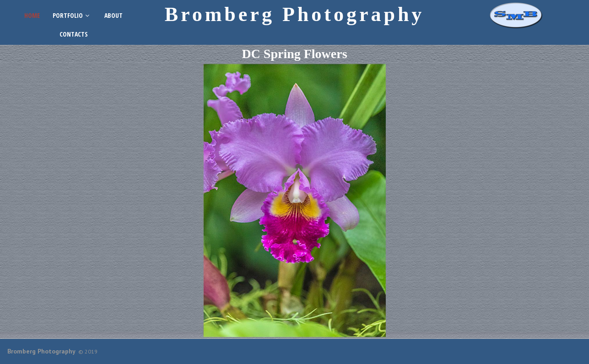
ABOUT (113, 15)
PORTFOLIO (72, 15)
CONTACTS (74, 34)
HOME (32, 15)
